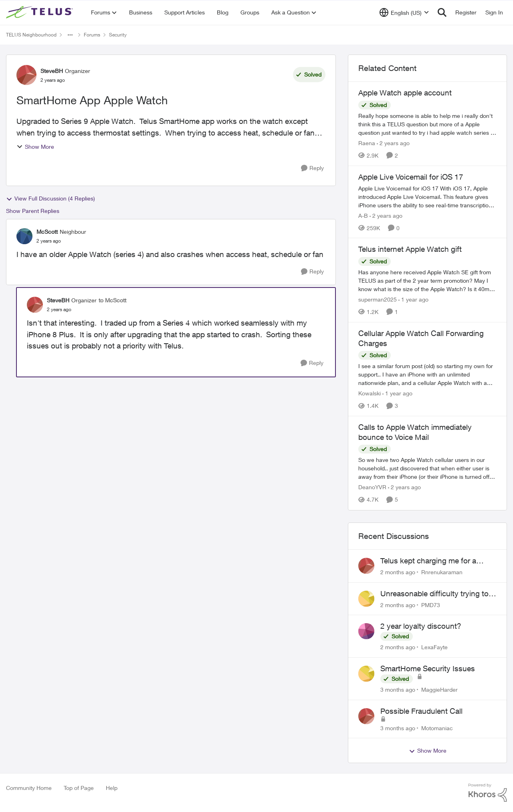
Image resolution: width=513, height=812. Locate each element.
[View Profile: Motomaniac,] (366, 716)
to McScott (112, 300)
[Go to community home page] (40, 12)
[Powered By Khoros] (488, 793)
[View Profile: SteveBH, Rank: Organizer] (26, 75)
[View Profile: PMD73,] (366, 599)
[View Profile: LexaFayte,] (366, 631)
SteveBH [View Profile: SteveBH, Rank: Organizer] (52, 71)
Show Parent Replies (33, 211)
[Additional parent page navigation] (70, 35)
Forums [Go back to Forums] (92, 35)
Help (112, 788)
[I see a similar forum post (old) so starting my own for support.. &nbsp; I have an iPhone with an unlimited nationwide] (427, 374)
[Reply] (312, 168)
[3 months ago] (398, 689)
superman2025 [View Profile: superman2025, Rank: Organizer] (378, 299)
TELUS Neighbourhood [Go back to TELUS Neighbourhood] (31, 35)
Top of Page (79, 788)
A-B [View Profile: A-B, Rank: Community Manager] (363, 215)
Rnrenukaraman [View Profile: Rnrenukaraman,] (442, 572)
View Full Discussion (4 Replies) (50, 198)
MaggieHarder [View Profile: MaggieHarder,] (439, 689)
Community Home (29, 788)
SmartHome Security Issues (428, 668)
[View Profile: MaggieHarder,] (366, 674)
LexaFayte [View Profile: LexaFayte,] (434, 647)
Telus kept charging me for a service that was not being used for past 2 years (434, 561)
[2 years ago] (393, 143)
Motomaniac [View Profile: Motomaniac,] (437, 728)
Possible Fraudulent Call (421, 711)
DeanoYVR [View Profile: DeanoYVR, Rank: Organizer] (372, 487)
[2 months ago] (398, 572)
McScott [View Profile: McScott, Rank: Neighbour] (47, 232)
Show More (35, 147)
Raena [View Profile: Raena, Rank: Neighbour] (367, 143)
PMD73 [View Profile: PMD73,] (431, 604)
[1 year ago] (413, 299)
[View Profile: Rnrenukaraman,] (366, 566)
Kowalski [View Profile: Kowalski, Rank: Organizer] (370, 393)
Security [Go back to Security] (118, 35)
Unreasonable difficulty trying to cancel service (434, 594)
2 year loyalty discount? (421, 626)
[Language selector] (404, 12)
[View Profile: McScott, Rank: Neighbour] (24, 236)
